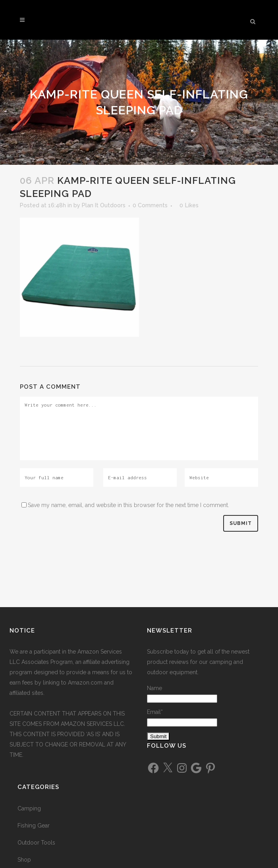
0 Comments (150, 205)
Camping (29, 808)
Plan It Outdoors (104, 205)
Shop (24, 860)
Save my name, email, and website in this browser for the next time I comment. (128, 505)
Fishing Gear (34, 826)
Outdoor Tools (36, 843)
